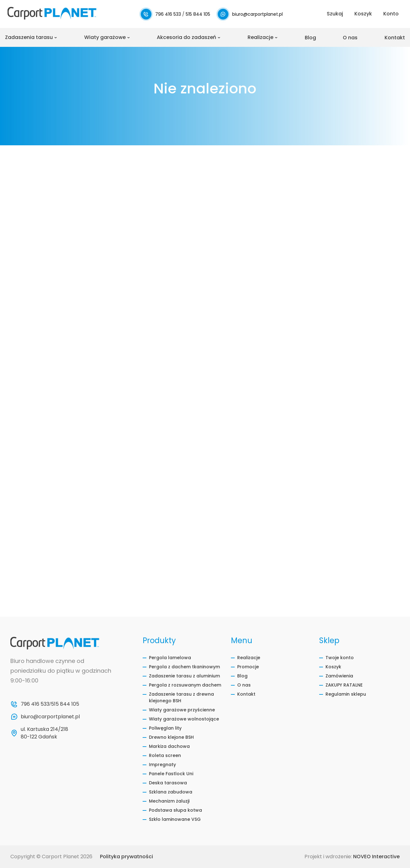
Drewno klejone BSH (171, 737)
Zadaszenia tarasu (29, 37)
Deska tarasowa (168, 783)
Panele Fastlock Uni (171, 774)
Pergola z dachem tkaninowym (184, 667)
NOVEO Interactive (376, 857)
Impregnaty (162, 765)
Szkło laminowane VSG (175, 819)
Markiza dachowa (169, 746)
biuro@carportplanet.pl (257, 14)
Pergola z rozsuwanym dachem (185, 685)
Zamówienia (339, 676)
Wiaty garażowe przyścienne (182, 710)
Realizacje (260, 37)
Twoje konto (340, 658)
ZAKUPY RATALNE (344, 685)
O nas (350, 38)
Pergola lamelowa (170, 658)
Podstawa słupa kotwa (175, 810)
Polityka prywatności (126, 857)
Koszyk (333, 667)
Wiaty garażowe (105, 37)
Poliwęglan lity (165, 728)
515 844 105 (198, 14)
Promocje (248, 667)
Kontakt (395, 38)
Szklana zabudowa (171, 792)
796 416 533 (169, 14)
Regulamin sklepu (346, 694)
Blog (310, 38)
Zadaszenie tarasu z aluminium (184, 676)
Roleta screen (165, 755)
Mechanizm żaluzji (169, 801)
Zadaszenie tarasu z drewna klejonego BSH (181, 697)
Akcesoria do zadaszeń (186, 37)
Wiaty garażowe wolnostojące (184, 719)
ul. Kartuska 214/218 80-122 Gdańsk (45, 733)
